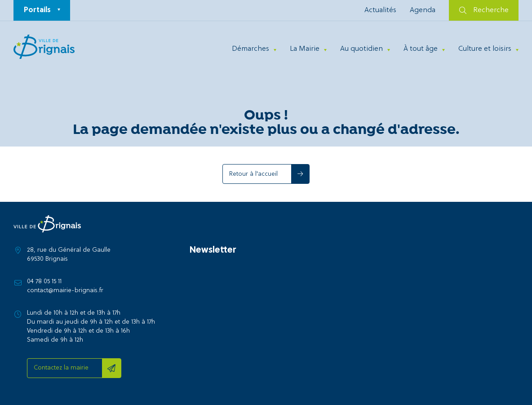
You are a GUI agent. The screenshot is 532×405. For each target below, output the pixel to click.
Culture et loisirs (485, 49)
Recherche (484, 10)
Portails (37, 10)
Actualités (380, 10)
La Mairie (305, 49)
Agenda (423, 10)
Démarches (250, 49)
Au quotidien (361, 49)
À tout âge (421, 49)
